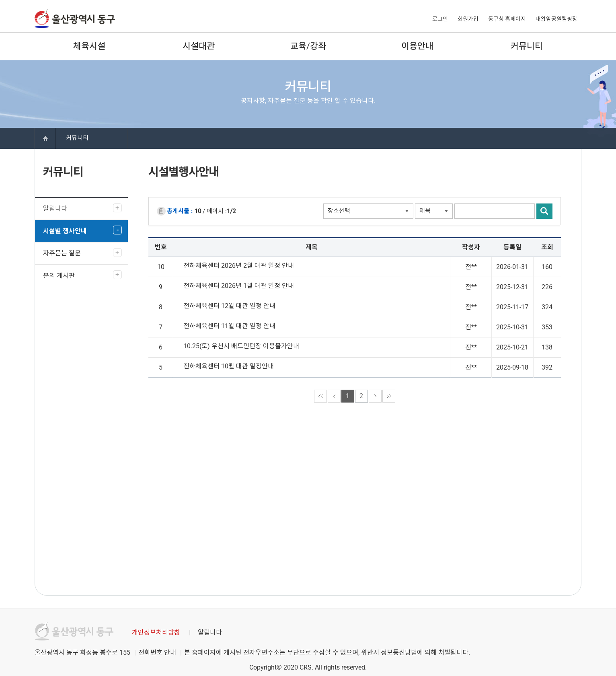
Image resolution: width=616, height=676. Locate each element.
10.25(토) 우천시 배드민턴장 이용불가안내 (241, 346)
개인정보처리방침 (156, 632)
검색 (544, 211)
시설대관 (199, 46)
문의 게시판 (59, 276)
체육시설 (89, 46)
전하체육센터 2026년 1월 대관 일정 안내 (239, 286)
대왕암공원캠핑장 (556, 19)
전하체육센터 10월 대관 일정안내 (229, 366)
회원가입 (468, 19)
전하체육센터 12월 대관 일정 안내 (229, 306)
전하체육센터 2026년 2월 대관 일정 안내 (239, 266)
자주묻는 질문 (62, 253)
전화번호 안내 (157, 652)
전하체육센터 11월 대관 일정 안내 (229, 326)
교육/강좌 (308, 46)
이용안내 (417, 46)
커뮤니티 (527, 46)
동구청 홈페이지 (507, 19)
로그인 (440, 19)
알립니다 (55, 209)
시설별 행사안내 (65, 231)
